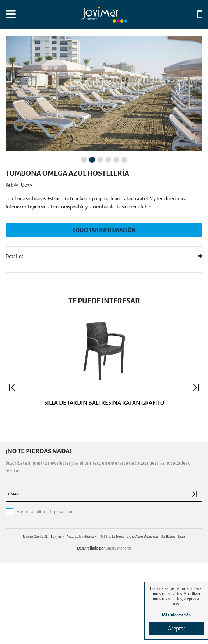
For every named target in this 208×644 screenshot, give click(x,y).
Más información (176, 615)
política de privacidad (54, 593)
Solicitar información (104, 312)
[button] (14, 134)
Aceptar (177, 629)
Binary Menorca (119, 630)
